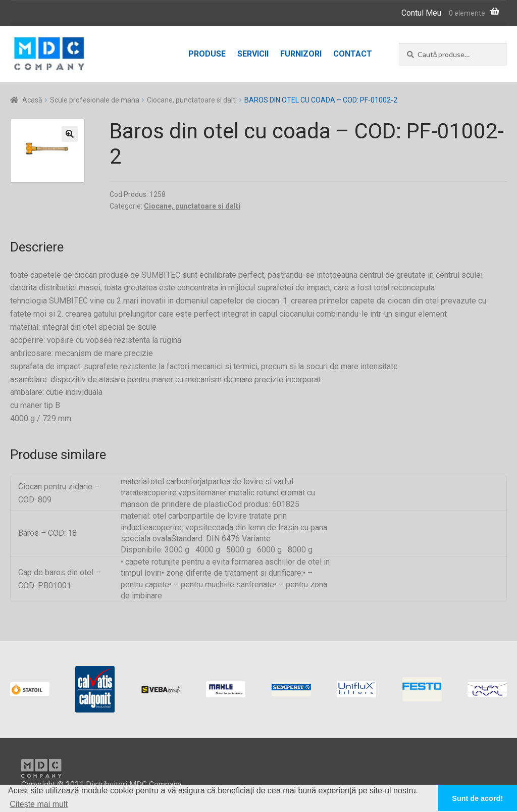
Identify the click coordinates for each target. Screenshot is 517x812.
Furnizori (301, 54)
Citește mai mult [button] (39, 804)
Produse (207, 54)
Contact (353, 54)
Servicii (253, 54)
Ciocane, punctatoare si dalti (192, 100)
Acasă (32, 100)
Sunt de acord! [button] (477, 798)
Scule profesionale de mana (95, 100)
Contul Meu (421, 13)
